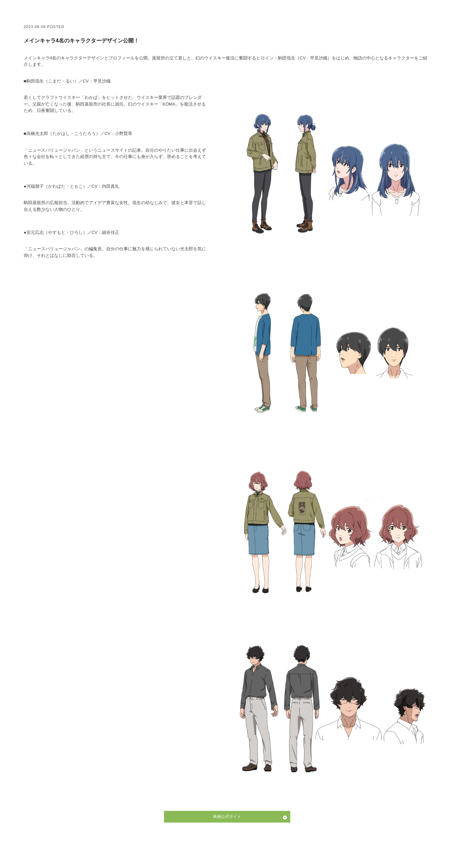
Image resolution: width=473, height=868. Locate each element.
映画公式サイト (227, 817)
